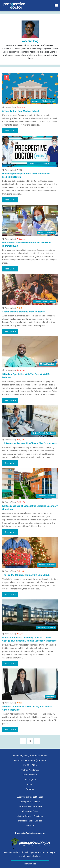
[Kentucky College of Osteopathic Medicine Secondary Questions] (30, 484)
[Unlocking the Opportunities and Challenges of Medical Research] (30, 151)
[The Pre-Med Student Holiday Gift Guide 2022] (30, 553)
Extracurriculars (30, 775)
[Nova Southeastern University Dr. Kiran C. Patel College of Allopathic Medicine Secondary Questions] (30, 615)
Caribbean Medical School (30, 806)
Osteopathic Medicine (30, 802)
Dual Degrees (30, 779)
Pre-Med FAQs (30, 765)
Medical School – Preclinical (30, 816)
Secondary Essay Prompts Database (30, 756)
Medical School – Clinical (30, 821)
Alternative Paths (30, 811)
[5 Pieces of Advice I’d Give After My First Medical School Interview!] (30, 684)
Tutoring (30, 789)
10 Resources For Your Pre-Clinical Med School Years (30, 443)
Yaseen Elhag (30, 41)
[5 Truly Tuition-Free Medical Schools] (30, 89)
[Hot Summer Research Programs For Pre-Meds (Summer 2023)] (30, 220)
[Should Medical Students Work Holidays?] (30, 289)
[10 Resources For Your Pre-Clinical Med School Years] (30, 421)
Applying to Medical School (30, 797)
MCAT (30, 784)
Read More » (10, 131)
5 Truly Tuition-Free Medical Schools (21, 111)
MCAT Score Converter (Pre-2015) (30, 760)
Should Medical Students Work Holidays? (24, 312)
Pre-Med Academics (30, 770)
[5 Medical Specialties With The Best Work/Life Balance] (30, 352)
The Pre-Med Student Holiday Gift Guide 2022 (26, 575)
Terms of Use (30, 864)
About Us (30, 825)
